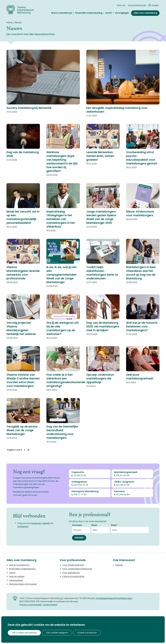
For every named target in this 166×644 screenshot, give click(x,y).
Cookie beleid (50, 605)
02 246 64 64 (123, 495)
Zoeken (155, 5)
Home (9, 22)
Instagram (23, 527)
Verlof (109, 13)
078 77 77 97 (80, 495)
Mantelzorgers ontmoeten (23, 584)
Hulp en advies (17, 576)
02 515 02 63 (80, 475)
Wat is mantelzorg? (62, 13)
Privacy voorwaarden (31, 605)
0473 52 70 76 (81, 485)
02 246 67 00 (123, 485)
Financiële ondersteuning (89, 13)
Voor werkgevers (71, 573)
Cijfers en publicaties (73, 576)
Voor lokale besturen (73, 565)
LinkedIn (46, 523)
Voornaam (77, 525)
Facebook (36, 523)
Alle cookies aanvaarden (23, 633)
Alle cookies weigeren (53, 633)
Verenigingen (122, 13)
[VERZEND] (79, 538)
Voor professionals (137, 5)
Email (114, 525)
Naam (94, 525)
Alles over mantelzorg (145, 13)
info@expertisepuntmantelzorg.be (114, 598)
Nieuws (119, 565)
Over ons (121, 5)
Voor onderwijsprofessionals (77, 569)
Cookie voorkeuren (80, 633)
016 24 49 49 (123, 475)
